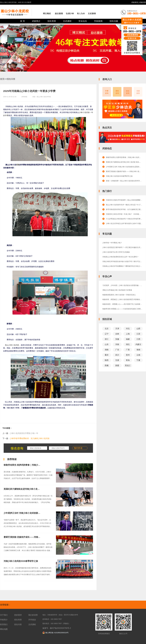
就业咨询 (128, 92)
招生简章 (52, 21)
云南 (138, 355)
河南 (117, 344)
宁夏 (138, 360)
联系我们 (4, 624)
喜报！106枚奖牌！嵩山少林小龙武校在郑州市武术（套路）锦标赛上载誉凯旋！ (124, 181)
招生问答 (11, 79)
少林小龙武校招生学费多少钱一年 (24, 433)
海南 (138, 350)
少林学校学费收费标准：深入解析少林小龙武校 (30, 438)
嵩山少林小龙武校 (12, 345)
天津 (117, 329)
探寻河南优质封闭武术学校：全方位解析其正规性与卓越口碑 (124, 209)
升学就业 (32, 620)
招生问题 (114, 21)
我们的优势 (33, 615)
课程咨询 (117, 92)
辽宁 (107, 334)
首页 (2, 79)
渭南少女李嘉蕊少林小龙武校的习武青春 (117, 290)
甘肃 (117, 360)
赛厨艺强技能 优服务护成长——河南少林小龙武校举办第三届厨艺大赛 (37, 537)
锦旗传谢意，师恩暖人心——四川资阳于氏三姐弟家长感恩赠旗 (122, 304)
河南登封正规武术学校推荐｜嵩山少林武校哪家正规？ (124, 200)
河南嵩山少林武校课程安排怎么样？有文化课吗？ (120, 257)
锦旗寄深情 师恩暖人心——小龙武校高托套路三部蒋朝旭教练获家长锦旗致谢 (122, 309)
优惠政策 (138, 92)
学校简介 (4, 620)
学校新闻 (98, 21)
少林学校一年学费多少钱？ (112, 243)
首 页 (23, 21)
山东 (107, 344)
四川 (117, 355)
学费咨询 (107, 92)
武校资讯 (135, 2)
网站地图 (4, 629)
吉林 (117, 334)
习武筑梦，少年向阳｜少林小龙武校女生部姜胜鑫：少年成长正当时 (122, 285)
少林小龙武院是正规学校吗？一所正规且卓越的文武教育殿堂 (122, 247)
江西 (138, 339)
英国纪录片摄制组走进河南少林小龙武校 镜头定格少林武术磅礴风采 (36, 489)
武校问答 (143, 2)
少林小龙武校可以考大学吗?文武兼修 (116, 252)
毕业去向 (83, 21)
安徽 (117, 339)
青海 (128, 360)
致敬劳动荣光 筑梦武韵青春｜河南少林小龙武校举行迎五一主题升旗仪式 (38, 465)
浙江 (107, 339)
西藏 (107, 365)
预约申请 (78, 448)
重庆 (107, 355)
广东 (117, 350)
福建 (128, 339)
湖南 (107, 350)
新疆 (117, 365)
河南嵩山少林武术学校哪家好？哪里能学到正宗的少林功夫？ (122, 266)
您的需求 (18, 615)
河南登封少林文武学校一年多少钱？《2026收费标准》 (124, 214)
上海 (128, 334)
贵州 (128, 355)
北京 (107, 329)
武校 (18, 165)
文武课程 (67, 21)
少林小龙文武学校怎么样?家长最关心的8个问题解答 (124, 223)
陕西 (107, 360)
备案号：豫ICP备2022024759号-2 (57, 628)
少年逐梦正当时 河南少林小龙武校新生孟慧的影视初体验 (30, 513)
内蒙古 (138, 344)
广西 (128, 350)
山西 (138, 329)
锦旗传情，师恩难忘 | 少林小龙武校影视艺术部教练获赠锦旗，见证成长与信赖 (122, 299)
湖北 (128, 344)
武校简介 (36, 21)
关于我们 (4, 615)
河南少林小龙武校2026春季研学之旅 (21, 561)
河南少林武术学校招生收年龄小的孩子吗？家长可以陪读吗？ (122, 261)
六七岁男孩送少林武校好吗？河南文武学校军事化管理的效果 (124, 219)
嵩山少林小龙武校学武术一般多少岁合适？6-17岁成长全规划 (124, 205)
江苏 (138, 334)
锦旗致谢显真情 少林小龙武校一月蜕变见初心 (119, 295)
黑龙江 (128, 365)
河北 (128, 329)
